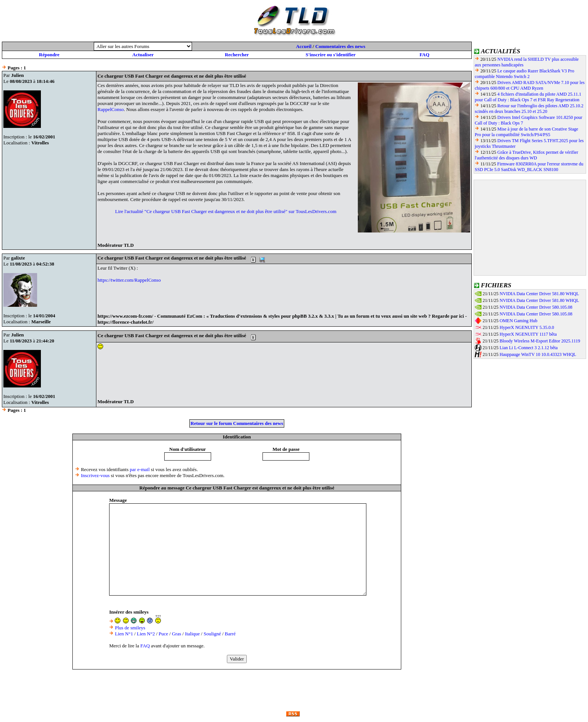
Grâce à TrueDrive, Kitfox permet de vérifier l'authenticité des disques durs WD (526, 155)
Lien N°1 (124, 634)
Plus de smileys (130, 628)
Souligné (212, 634)
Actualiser (143, 55)
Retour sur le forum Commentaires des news (237, 423)
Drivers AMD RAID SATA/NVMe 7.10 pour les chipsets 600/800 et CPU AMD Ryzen (530, 85)
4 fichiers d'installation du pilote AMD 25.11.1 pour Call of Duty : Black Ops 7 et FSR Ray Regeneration (528, 97)
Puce (163, 634)
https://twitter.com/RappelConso (129, 280)
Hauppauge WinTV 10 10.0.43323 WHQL (538, 354)
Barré (230, 634)
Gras (176, 634)
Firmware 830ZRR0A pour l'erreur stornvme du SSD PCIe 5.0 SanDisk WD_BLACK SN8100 (529, 167)
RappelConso (111, 109)
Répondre (49, 55)
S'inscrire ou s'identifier (331, 55)
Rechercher (237, 55)
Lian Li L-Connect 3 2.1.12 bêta (529, 348)
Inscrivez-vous (95, 475)
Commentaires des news (340, 46)
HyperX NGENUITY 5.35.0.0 (527, 327)
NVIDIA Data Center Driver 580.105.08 (536, 307)
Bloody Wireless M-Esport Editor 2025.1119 (540, 341)
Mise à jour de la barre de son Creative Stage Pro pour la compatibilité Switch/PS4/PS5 (526, 132)
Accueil (304, 46)
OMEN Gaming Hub (518, 321)
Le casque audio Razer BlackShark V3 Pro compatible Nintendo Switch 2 (524, 74)
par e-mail (140, 469)
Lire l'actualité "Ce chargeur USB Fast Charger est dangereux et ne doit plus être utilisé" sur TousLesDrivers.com (226, 211)
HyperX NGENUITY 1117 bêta (528, 334)
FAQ (424, 55)
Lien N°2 (146, 634)
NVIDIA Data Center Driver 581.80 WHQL (539, 294)
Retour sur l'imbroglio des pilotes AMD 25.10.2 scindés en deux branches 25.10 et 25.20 (529, 109)
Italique (192, 634)
